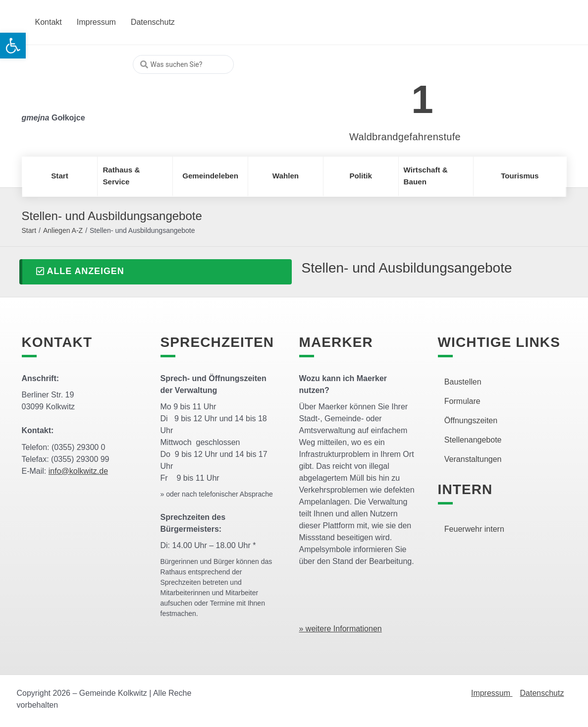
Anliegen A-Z (63, 230)
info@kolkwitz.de (78, 471)
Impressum (492, 693)
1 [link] (422, 99)
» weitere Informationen (341, 629)
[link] (390, 94)
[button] (156, 272)
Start (29, 230)
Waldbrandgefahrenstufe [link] (405, 137)
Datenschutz (542, 693)
